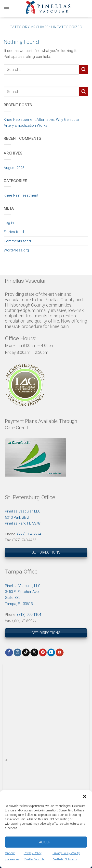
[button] (85, 796)
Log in (9, 223)
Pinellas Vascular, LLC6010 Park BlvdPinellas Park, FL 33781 (23, 517)
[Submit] (84, 70)
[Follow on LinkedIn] (51, 652)
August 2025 (14, 168)
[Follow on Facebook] (9, 652)
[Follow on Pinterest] (43, 652)
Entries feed (14, 232)
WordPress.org (16, 250)
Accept (46, 842)
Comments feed (17, 241)
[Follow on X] (34, 652)
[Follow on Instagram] (18, 652)
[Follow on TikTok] (26, 652)
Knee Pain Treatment (21, 195)
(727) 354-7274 (29, 534)
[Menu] (7, 9)
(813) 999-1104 (29, 615)
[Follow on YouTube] (59, 652)
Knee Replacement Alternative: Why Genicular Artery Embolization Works (42, 123)
